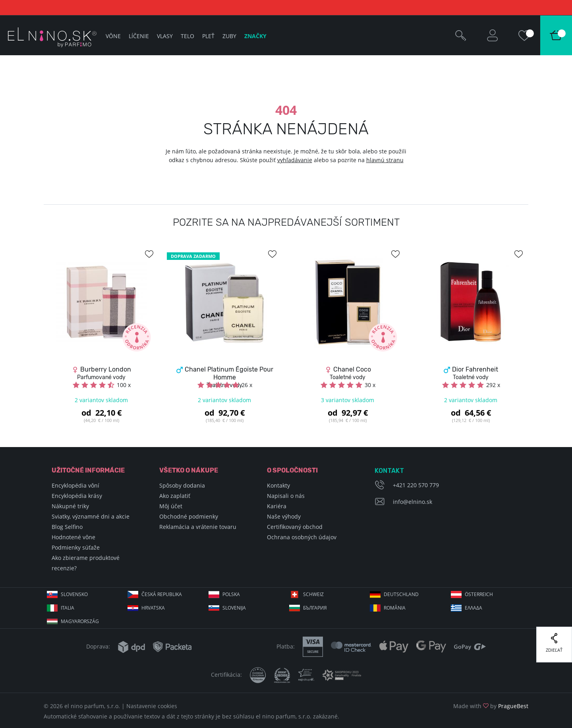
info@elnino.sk (413, 502)
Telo (187, 36)
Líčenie (139, 36)
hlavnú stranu (385, 160)
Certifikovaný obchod (295, 527)
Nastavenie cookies (152, 706)
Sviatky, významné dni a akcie (91, 516)
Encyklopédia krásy (77, 496)
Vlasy (165, 36)
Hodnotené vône (73, 537)
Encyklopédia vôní (75, 485)
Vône (113, 36)
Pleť (208, 36)
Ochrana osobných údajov (302, 537)
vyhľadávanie (295, 160)
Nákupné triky (70, 506)
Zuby (229, 36)
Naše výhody (284, 516)
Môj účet (171, 506)
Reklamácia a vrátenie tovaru (198, 527)
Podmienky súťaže (76, 547)
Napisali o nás (286, 496)
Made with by (491, 706)
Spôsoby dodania (182, 485)
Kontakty (278, 485)
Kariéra (277, 506)
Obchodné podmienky (189, 516)
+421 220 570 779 (416, 485)
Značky (255, 36)
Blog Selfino (67, 527)
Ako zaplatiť (175, 496)
